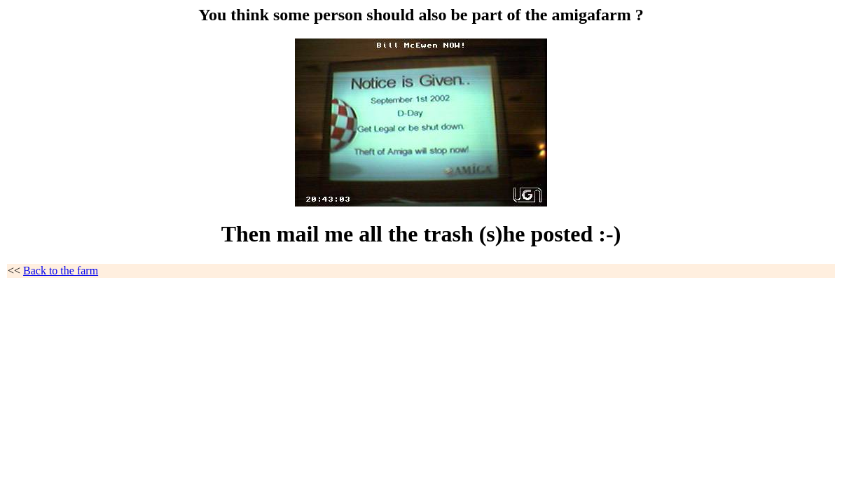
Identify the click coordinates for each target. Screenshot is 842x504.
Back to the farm (61, 271)
